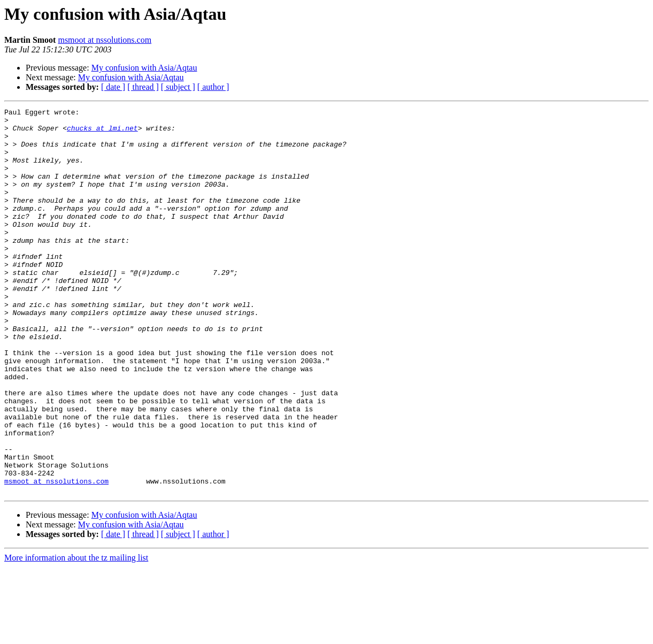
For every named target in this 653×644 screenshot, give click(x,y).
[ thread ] (143, 87)
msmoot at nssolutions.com (105, 40)
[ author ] (213, 87)
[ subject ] (178, 87)
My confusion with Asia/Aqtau (144, 68)
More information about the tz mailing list (76, 635)
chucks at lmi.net (102, 133)
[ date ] (113, 87)
